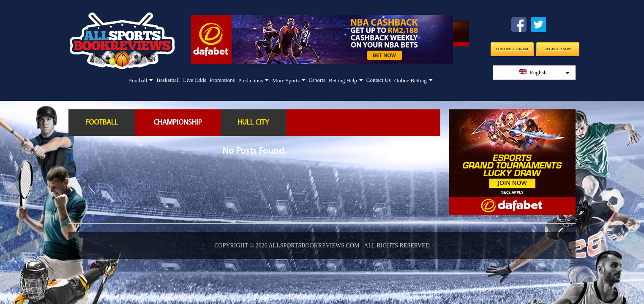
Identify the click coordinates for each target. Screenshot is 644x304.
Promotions (222, 80)
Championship (178, 123)
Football (138, 80)
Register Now (558, 49)
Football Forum (512, 49)
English (544, 72)
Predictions (251, 80)
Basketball (168, 80)
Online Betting (411, 80)
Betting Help (343, 80)
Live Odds (195, 80)
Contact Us (379, 80)
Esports (317, 80)
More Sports (286, 80)
